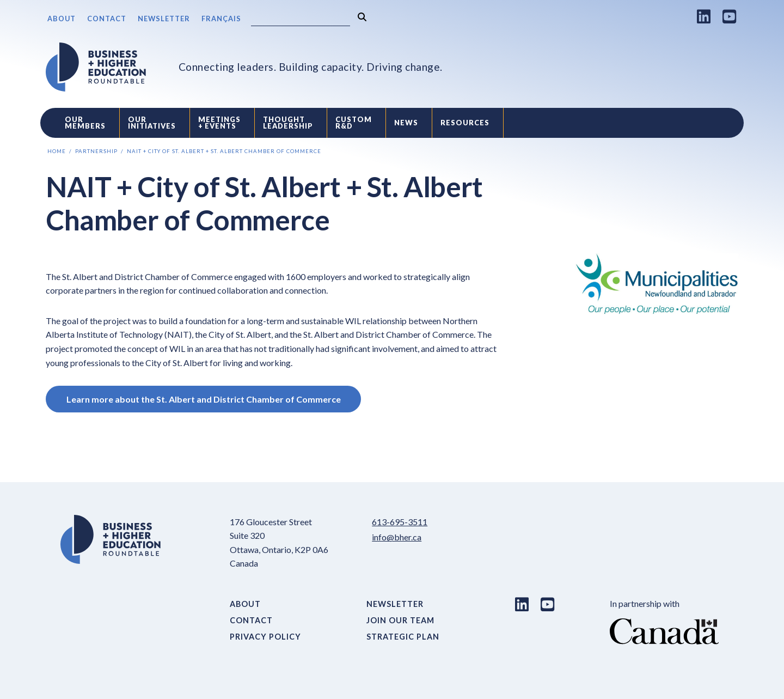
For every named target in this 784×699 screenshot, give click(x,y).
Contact (107, 19)
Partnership (96, 151)
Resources (465, 123)
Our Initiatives (152, 123)
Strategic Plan (403, 637)
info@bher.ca (397, 537)
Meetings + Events (219, 123)
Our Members (85, 123)
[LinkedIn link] (704, 16)
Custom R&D (354, 123)
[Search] (301, 19)
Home (57, 151)
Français (221, 19)
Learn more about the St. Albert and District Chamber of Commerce (204, 399)
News (406, 123)
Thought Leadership (288, 123)
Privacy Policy (265, 637)
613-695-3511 (400, 522)
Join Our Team (400, 620)
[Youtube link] (730, 16)
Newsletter (164, 19)
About (62, 19)
